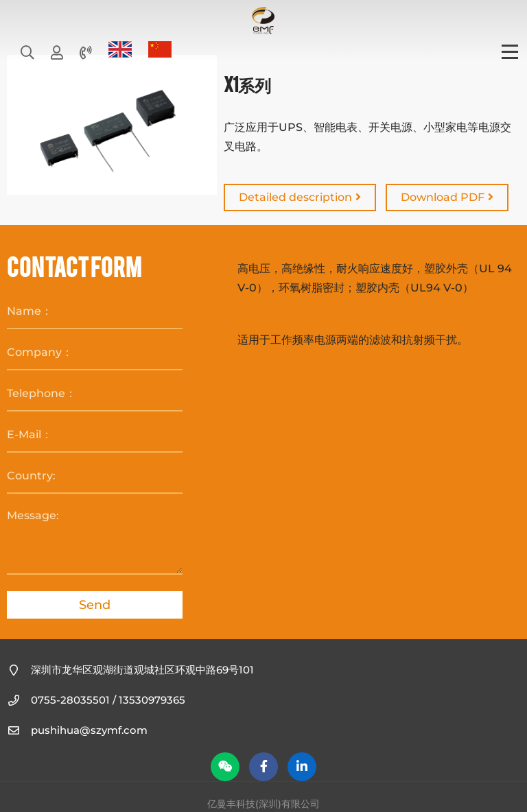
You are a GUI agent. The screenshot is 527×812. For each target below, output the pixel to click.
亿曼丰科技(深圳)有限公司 (263, 21)
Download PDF (447, 197)
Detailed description (300, 197)
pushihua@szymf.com (89, 730)
